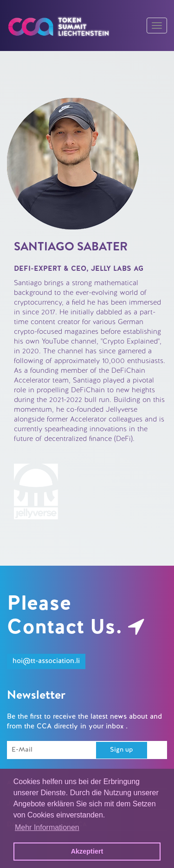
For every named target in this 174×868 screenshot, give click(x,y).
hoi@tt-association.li (46, 661)
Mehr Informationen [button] (47, 827)
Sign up (122, 750)
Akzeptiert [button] (87, 851)
